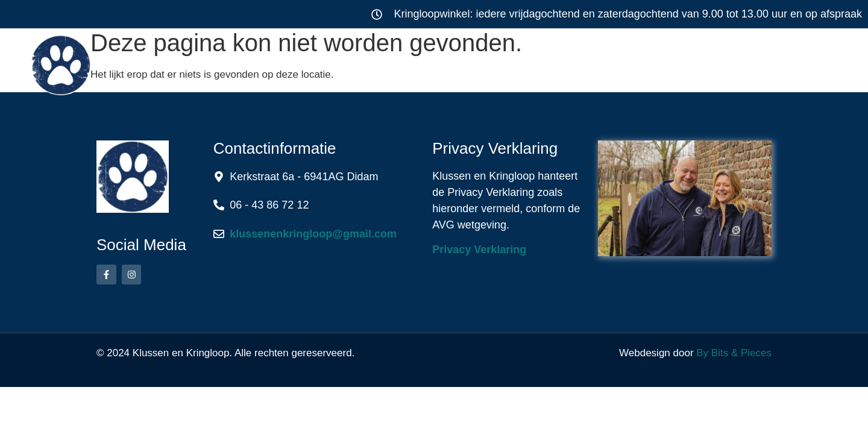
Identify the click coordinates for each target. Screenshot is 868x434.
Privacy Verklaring (479, 250)
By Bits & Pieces (734, 353)
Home (225, 63)
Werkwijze (541, 63)
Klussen (317, 63)
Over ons (651, 63)
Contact (752, 63)
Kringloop (430, 63)
